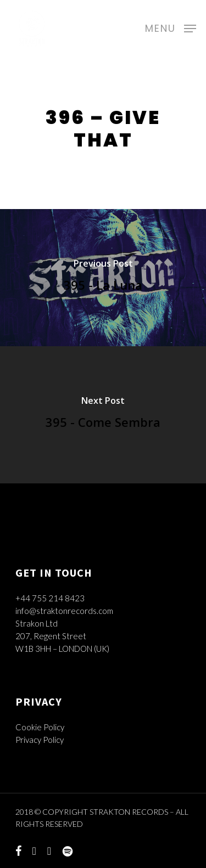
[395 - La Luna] (103, 278)
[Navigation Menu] (171, 27)
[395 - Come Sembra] (103, 415)
